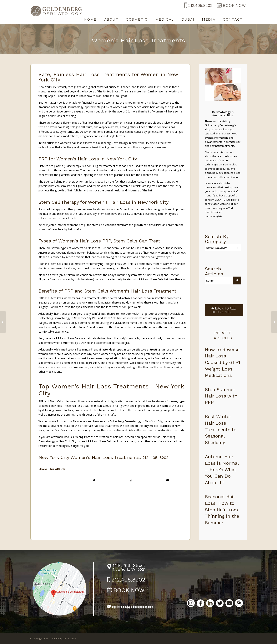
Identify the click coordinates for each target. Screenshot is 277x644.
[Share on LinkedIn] (131, 480)
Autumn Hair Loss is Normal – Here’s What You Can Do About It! (222, 470)
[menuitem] (90, 18)
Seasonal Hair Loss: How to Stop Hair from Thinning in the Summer (222, 510)
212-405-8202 (155, 458)
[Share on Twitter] (94, 480)
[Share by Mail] (168, 480)
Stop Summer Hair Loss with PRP (221, 396)
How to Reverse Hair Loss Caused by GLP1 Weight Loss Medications (222, 362)
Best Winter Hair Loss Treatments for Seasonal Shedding (222, 429)
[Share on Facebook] (57, 480)
